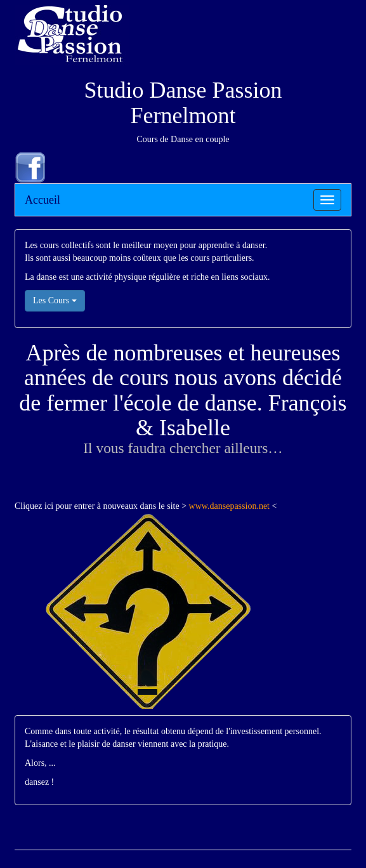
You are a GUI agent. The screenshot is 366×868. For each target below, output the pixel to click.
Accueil (42, 200)
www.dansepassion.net (229, 506)
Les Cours (55, 300)
